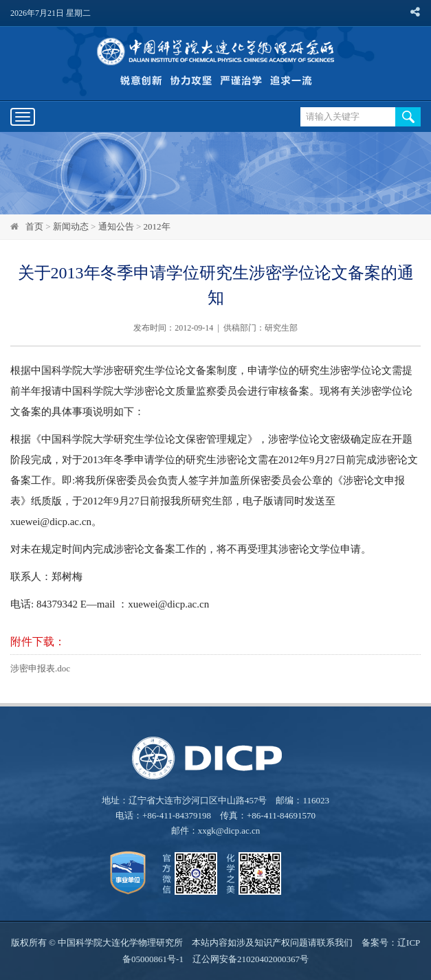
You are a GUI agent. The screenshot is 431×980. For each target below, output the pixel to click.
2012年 (157, 226)
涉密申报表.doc (40, 668)
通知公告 (116, 226)
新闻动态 (71, 226)
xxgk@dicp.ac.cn (229, 831)
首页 (34, 226)
